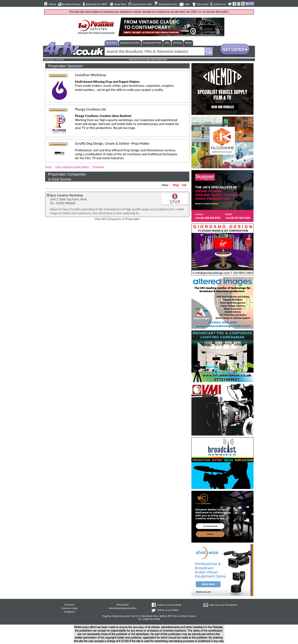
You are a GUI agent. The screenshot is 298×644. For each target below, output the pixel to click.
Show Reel (120, 4)
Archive (177, 43)
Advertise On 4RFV (97, 4)
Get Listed (202, 4)
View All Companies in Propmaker (117, 219)
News (188, 43)
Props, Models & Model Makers (72, 167)
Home (52, 4)
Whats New (122, 605)
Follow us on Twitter (168, 610)
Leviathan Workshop (90, 75)
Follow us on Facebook (169, 605)
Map (176, 185)
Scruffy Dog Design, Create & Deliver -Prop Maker (112, 144)
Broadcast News (71, 4)
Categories (70, 612)
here (200, 12)
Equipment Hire (168, 4)
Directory (111, 43)
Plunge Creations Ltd (90, 109)
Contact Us (220, 4)
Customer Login (70, 608)
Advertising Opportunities (123, 608)
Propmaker (98, 167)
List (184, 185)
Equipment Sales (143, 4)
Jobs (187, 4)
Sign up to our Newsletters (224, 605)
